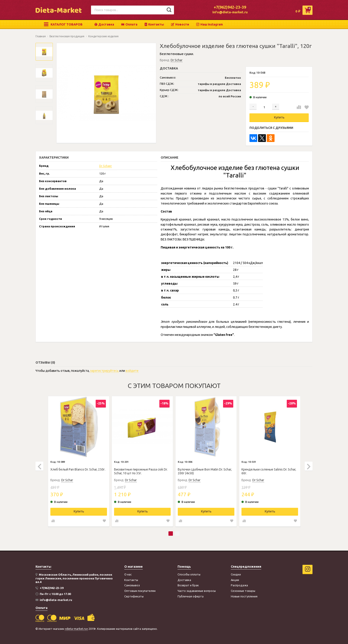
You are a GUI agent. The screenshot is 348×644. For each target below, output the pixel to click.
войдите (132, 371)
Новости (180, 24)
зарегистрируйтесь (104, 371)
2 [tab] (177, 534)
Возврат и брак (188, 585)
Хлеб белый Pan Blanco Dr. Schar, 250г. (78, 469)
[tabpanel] (79, 461)
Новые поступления (244, 596)
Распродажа (239, 585)
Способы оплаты (189, 574)
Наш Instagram (210, 24)
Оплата (129, 24)
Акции (235, 580)
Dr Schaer (106, 166)
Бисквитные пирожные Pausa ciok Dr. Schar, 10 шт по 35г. (141, 471)
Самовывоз (132, 585)
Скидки (236, 574)
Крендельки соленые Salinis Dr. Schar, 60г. (269, 471)
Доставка (104, 24)
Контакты (154, 24)
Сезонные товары (243, 591)
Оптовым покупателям (140, 591)
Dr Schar (177, 60)
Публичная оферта (191, 596)
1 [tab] (171, 534)
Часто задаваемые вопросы (197, 591)
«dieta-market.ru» (76, 629)
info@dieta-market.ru (230, 12)
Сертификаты (134, 596)
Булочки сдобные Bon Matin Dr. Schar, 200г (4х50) (205, 471)
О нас (128, 574)
